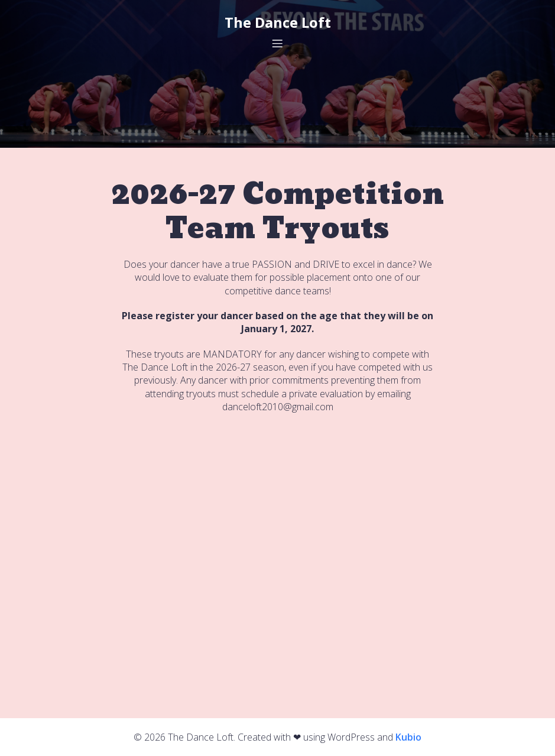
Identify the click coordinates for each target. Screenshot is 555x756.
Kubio (408, 737)
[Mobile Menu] (278, 43)
